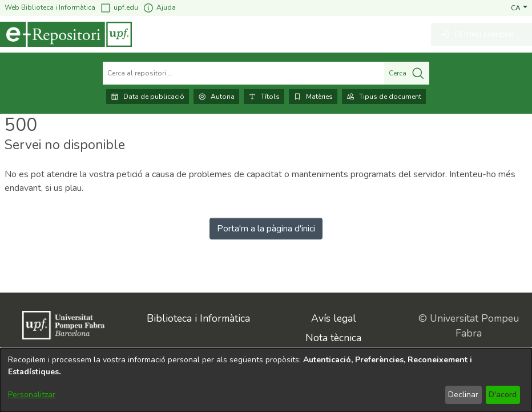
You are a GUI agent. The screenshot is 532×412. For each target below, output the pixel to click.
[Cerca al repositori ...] (243, 73)
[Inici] (66, 34)
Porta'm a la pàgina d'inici (266, 229)
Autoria (216, 97)
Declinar (463, 395)
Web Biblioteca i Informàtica (50, 7)
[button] (519, 7)
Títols (264, 97)
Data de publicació (148, 97)
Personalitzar (32, 395)
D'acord (503, 395)
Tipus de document (384, 97)
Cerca (407, 73)
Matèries (313, 97)
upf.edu (119, 8)
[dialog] (266, 380)
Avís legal (334, 318)
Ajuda (159, 8)
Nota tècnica (333, 338)
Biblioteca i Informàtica (198, 318)
